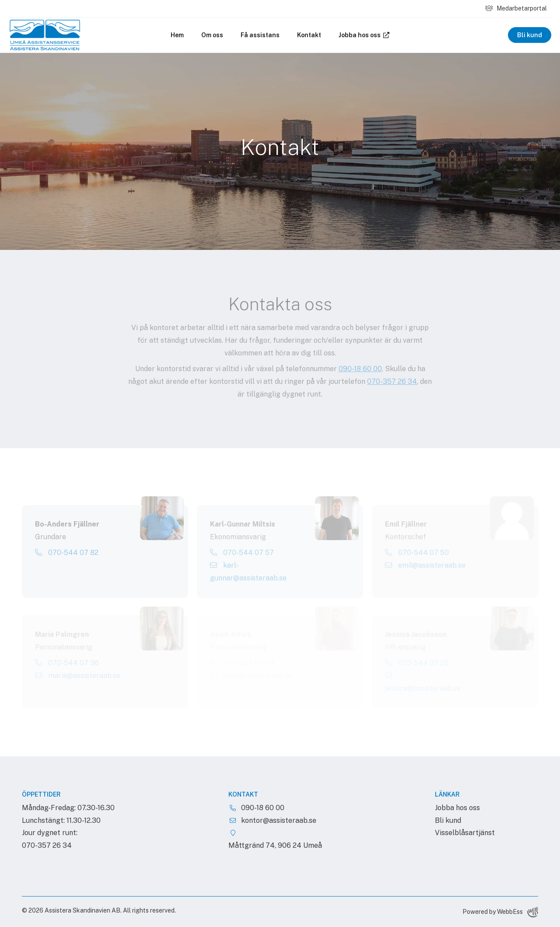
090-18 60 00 (360, 369)
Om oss (212, 35)
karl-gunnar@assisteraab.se (248, 572)
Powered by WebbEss (500, 912)
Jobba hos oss (364, 35)
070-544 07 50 (417, 553)
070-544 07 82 (67, 553)
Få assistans (260, 35)
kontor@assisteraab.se (279, 820)
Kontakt (309, 35)
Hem (177, 35)
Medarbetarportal (516, 8)
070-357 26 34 (392, 381)
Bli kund (530, 35)
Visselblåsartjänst (465, 833)
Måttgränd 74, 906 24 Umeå (275, 845)
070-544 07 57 (242, 553)
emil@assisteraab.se (425, 565)
